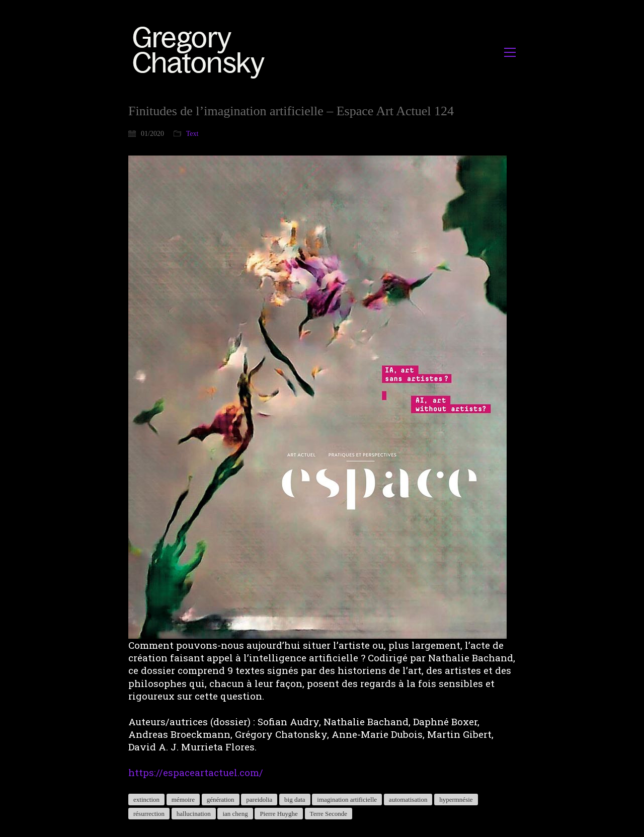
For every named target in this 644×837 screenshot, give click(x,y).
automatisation (408, 800)
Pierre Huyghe (278, 814)
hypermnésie (456, 800)
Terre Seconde (329, 814)
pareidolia (259, 800)
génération (221, 800)
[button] (510, 52)
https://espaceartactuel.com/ (196, 772)
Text (192, 134)
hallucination (194, 814)
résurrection (149, 814)
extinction (146, 800)
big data (295, 800)
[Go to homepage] (202, 52)
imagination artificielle (347, 800)
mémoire (183, 800)
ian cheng (235, 814)
